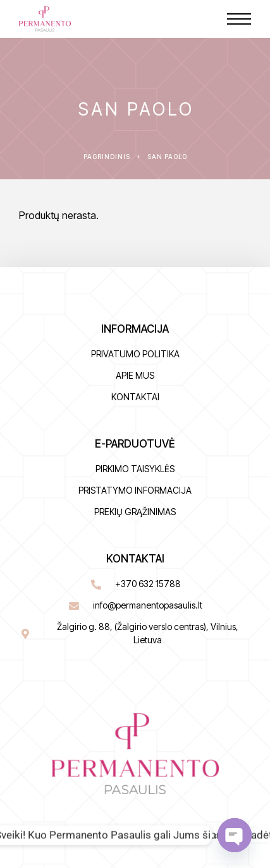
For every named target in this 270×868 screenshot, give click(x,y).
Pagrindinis (107, 157)
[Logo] (45, 19)
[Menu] (239, 19)
